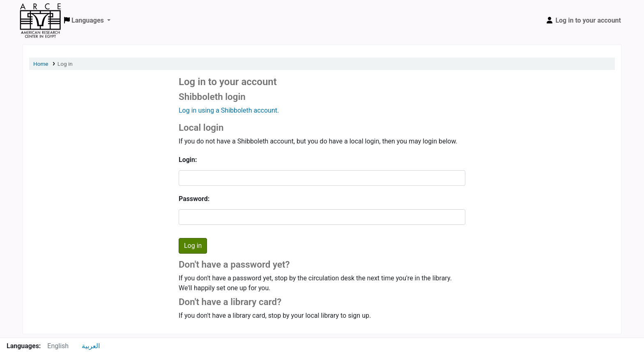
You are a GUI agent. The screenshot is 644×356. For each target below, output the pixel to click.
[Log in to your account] (583, 21)
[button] (87, 21)
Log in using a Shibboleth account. (229, 110)
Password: (194, 199)
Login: (188, 160)
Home (41, 64)
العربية (91, 346)
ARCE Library (40, 12)
